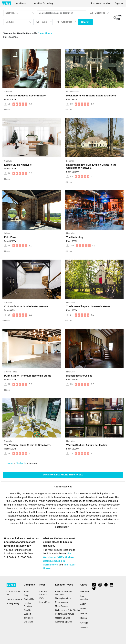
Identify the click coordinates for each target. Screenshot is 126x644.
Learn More (45, 602)
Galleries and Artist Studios (67, 610)
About (26, 591)
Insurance (28, 618)
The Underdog (75, 237)
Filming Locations (63, 598)
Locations (20, 3)
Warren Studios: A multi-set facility (87, 445)
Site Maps (28, 622)
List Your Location (101, 3)
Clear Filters (45, 33)
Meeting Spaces (63, 618)
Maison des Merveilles (79, 376)
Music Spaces (62, 606)
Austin (83, 604)
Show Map (119, 17)
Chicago (84, 623)
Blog (26, 595)
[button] (7, 69)
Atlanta (84, 613)
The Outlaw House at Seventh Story (25, 96)
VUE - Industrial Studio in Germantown (27, 306)
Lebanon (70, 161)
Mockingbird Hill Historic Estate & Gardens (91, 96)
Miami (83, 609)
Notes (6, 110)
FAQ (41, 598)
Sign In (119, 3)
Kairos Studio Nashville (18, 165)
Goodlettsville (72, 92)
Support (27, 614)
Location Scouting (43, 3)
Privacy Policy (13, 603)
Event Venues (61, 602)
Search (85, 22)
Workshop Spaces (63, 622)
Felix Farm (10, 237)
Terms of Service (14, 599)
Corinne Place (11, 372)
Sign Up (27, 610)
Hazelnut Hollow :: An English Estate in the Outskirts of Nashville (91, 166)
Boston (84, 618)
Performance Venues (65, 614)
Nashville (8, 92)
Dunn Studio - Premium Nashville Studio (28, 376)
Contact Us (29, 599)
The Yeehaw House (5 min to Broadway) (27, 445)
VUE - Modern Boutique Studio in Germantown (58, 561)
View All (84, 628)
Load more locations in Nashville (63, 475)
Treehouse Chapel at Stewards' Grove (88, 306)
